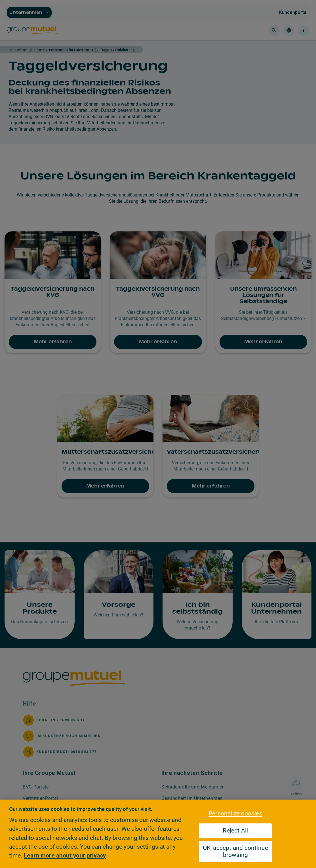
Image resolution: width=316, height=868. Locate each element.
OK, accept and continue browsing (236, 851)
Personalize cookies (235, 813)
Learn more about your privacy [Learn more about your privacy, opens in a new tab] (65, 856)
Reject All (235, 831)
